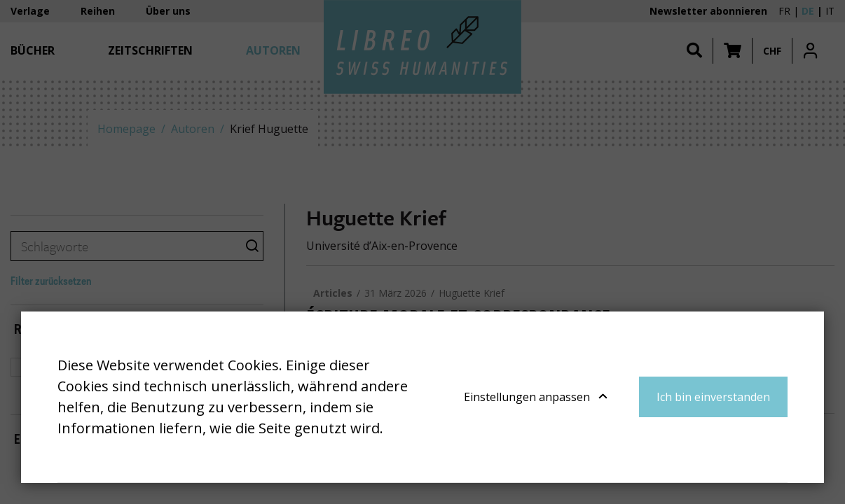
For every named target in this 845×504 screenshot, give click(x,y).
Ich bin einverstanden (713, 397)
